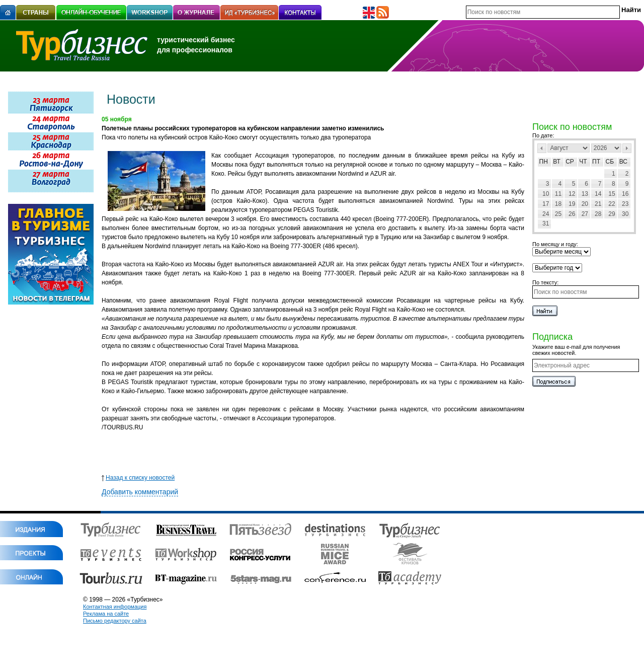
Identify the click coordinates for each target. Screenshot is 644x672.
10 (546, 194)
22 (612, 204)
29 (612, 214)
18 (558, 204)
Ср (570, 162)
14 (598, 194)
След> (627, 148)
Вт (557, 162)
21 (598, 204)
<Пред (542, 148)
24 (546, 214)
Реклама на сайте (106, 614)
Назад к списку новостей (138, 478)
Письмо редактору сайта (115, 621)
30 (625, 214)
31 (546, 223)
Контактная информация (115, 607)
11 (558, 194)
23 (625, 204)
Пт (596, 162)
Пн (544, 162)
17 (546, 204)
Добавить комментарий (140, 492)
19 (572, 204)
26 (572, 214)
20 (585, 204)
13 (585, 194)
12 (572, 194)
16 (625, 194)
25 (558, 214)
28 (598, 214)
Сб (610, 162)
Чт (583, 162)
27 (585, 214)
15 (612, 194)
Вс (623, 162)
